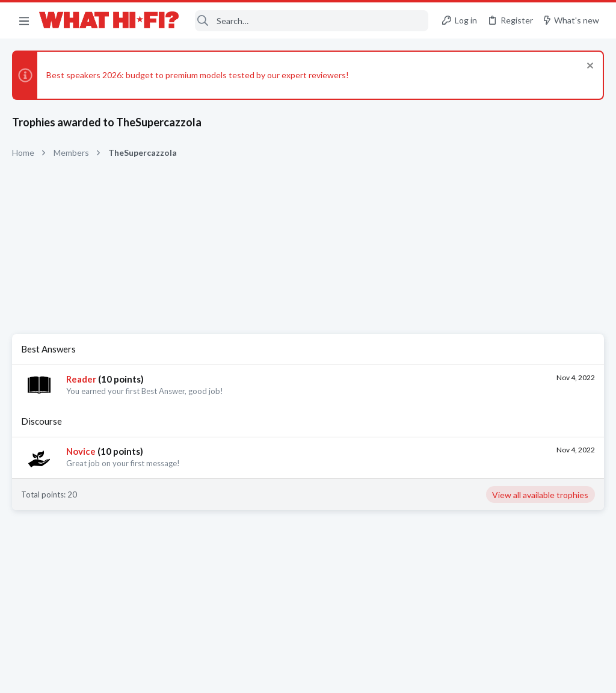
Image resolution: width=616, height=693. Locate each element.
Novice (81, 451)
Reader (81, 379)
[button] (24, 20)
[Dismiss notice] (589, 67)
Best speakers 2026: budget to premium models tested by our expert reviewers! (198, 75)
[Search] (312, 21)
